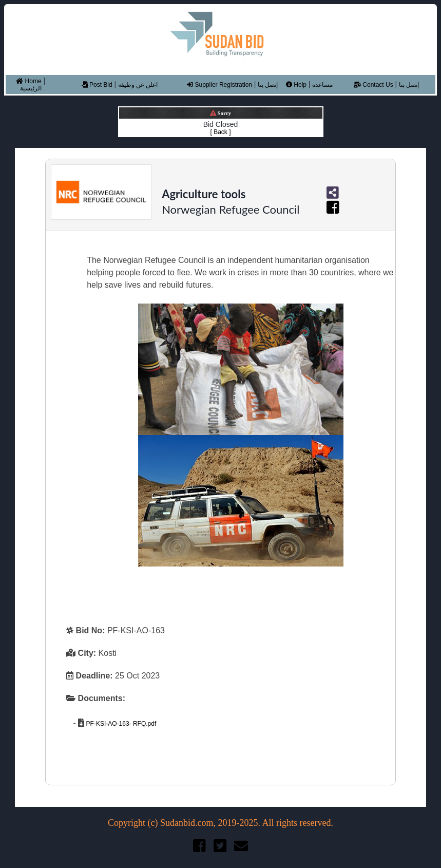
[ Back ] (220, 132)
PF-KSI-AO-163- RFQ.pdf (120, 724)
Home (28, 81)
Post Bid (97, 85)
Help (296, 85)
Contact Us (373, 85)
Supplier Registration (219, 85)
